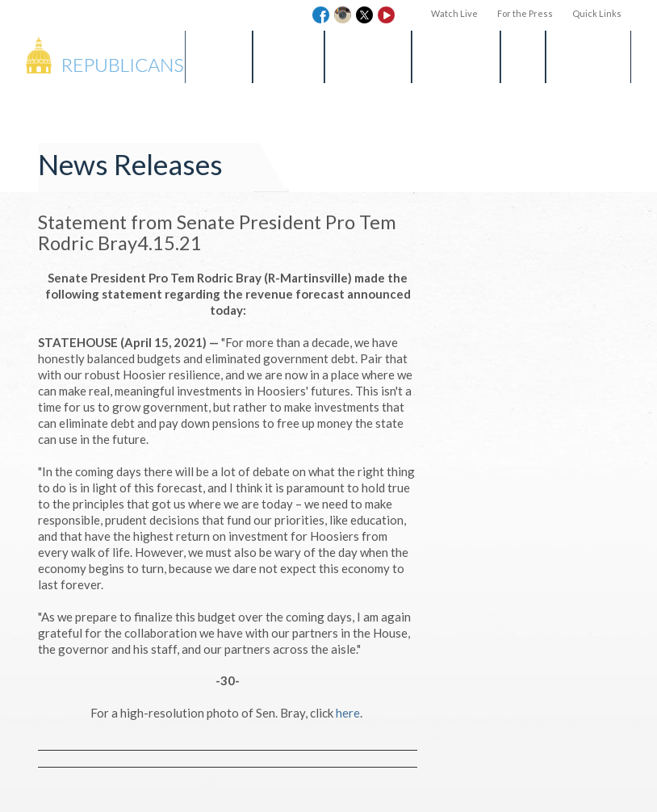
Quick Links (597, 13)
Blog (523, 57)
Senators (219, 57)
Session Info (588, 57)
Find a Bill (289, 57)
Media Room (368, 57)
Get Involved (456, 57)
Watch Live (454, 13)
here (348, 713)
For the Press (525, 13)
